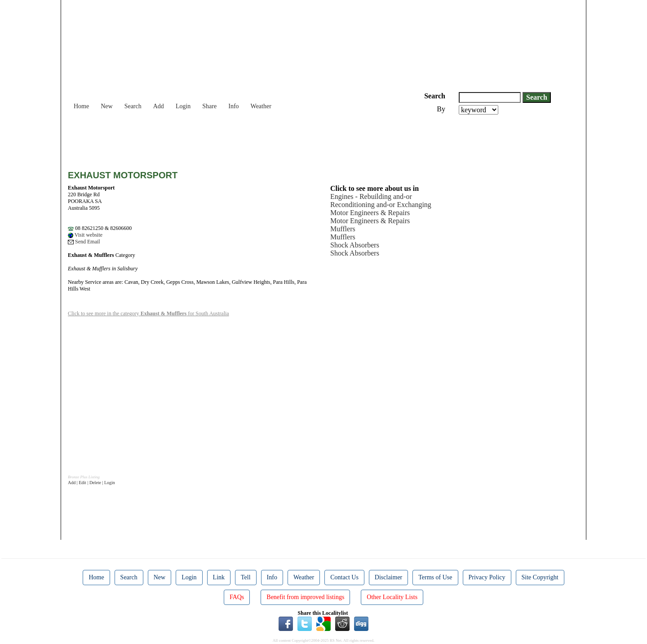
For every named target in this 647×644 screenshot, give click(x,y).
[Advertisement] (231, 139)
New (106, 106)
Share (209, 106)
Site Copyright (540, 577)
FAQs (237, 597)
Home (81, 106)
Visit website (85, 235)
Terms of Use (435, 577)
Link (219, 577)
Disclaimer (388, 577)
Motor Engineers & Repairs (370, 213)
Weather (261, 106)
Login (183, 106)
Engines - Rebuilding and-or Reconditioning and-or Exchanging (381, 201)
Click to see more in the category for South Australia (148, 313)
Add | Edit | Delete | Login (91, 483)
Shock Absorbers (355, 245)
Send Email (84, 242)
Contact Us (344, 577)
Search (133, 106)
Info (233, 106)
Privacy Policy (487, 577)
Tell (246, 577)
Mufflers (343, 229)
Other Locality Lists (392, 597)
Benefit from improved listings (305, 597)
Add (159, 106)
